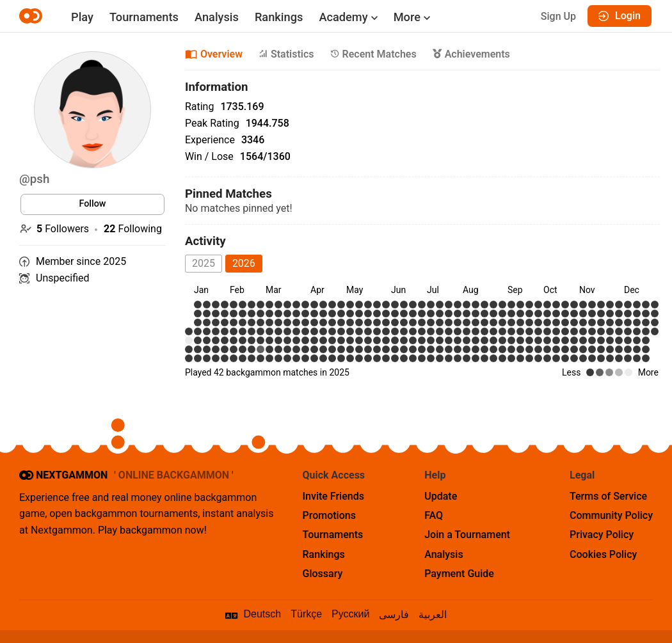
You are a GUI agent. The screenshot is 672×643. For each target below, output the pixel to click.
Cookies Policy (603, 554)
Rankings (279, 17)
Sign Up (558, 16)
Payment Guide (459, 574)
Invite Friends (333, 496)
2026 (244, 263)
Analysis (217, 17)
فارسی (394, 615)
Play (82, 17)
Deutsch (263, 614)
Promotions (329, 515)
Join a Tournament (467, 535)
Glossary (323, 574)
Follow (92, 204)
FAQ (434, 515)
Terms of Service (608, 496)
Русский (350, 614)
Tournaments (144, 17)
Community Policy (611, 515)
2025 (204, 263)
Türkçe (306, 614)
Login (620, 16)
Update (441, 496)
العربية (433, 615)
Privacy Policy (602, 535)
